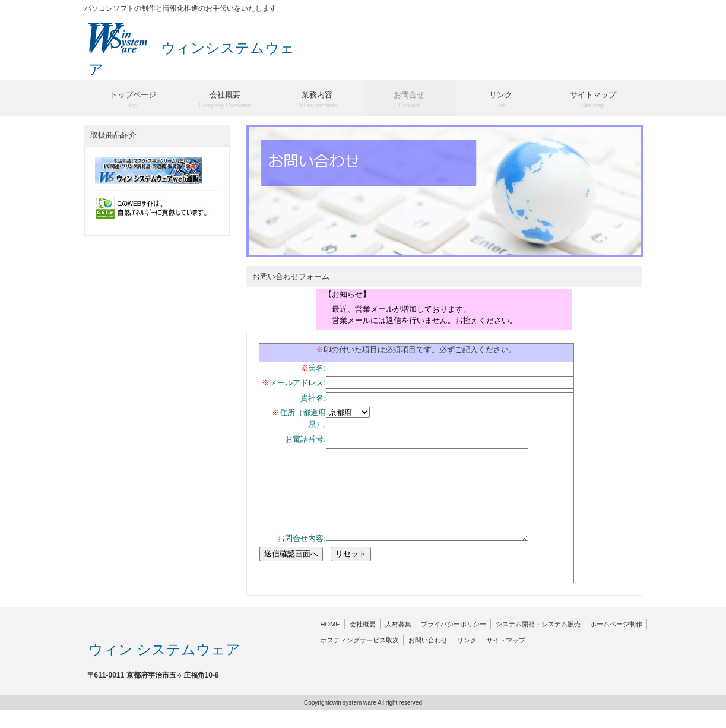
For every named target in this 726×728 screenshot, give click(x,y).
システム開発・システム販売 (538, 642)
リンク (467, 658)
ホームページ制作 (616, 642)
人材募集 (398, 642)
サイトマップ (506, 658)
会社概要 (363, 642)
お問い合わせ (428, 658)
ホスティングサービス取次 (360, 658)
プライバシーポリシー (454, 642)
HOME (330, 642)
